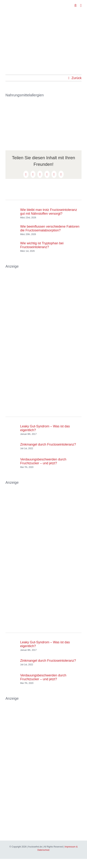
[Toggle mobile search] (76, 6)
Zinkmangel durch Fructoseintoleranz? (48, 444)
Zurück (77, 78)
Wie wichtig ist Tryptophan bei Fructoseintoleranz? (42, 245)
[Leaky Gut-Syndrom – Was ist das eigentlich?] (11, 429)
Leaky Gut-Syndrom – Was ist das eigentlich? (45, 428)
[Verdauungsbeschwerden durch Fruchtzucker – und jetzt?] (11, 460)
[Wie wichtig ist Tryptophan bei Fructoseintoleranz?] (11, 243)
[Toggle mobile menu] (81, 6)
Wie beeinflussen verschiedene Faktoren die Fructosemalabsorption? (50, 228)
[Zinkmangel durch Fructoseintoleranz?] (11, 443)
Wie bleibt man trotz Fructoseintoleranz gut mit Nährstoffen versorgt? (49, 212)
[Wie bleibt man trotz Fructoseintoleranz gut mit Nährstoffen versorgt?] (11, 210)
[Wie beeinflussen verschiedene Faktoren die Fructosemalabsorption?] (11, 227)
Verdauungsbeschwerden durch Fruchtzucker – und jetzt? (43, 461)
